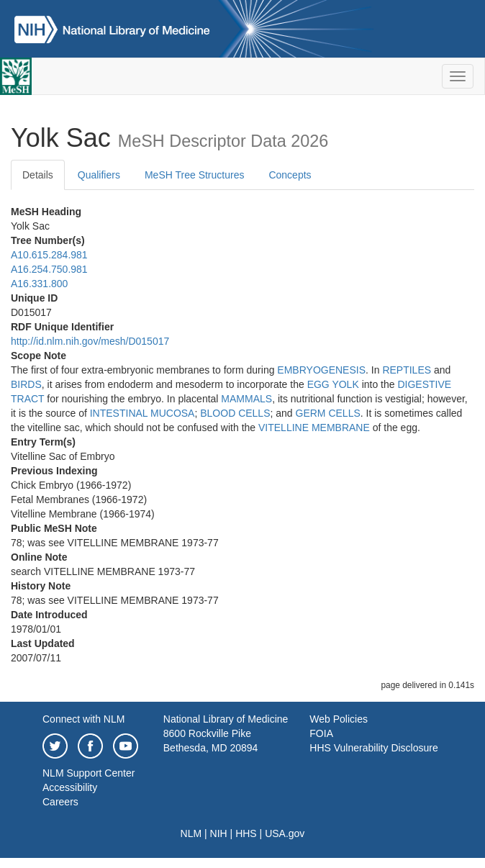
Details (38, 175)
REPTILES (407, 370)
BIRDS (26, 384)
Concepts (290, 175)
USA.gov (285, 833)
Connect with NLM (83, 719)
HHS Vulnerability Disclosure (373, 748)
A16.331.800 (39, 284)
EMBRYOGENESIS (321, 370)
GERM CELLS (328, 413)
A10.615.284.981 (49, 255)
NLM (191, 833)
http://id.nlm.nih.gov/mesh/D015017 (90, 341)
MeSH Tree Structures (195, 175)
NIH (219, 833)
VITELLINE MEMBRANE (314, 428)
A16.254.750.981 (49, 269)
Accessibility (70, 787)
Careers (60, 802)
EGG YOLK (333, 384)
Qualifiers (99, 175)
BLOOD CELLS (235, 413)
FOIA (321, 733)
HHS (246, 833)
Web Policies (339, 719)
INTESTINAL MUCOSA (142, 413)
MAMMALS (246, 399)
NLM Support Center (89, 773)
